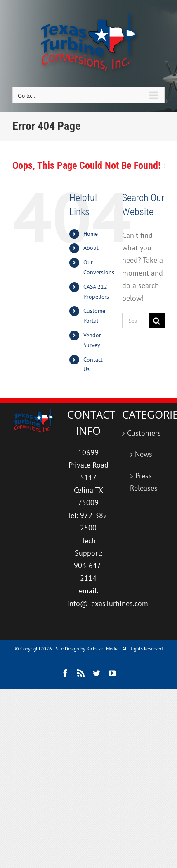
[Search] (157, 321)
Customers (144, 433)
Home (91, 234)
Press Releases (144, 482)
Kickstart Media (103, 649)
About (91, 248)
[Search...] (136, 321)
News (144, 454)
